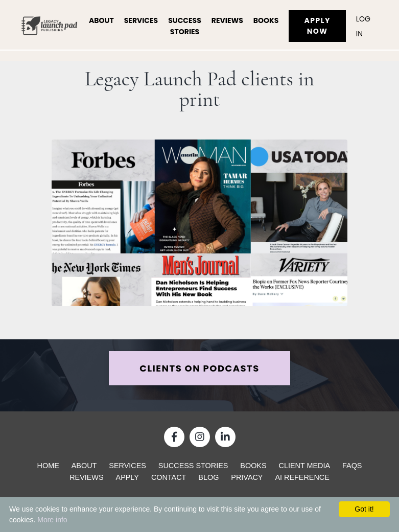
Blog (208, 477)
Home (48, 466)
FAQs (352, 466)
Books (266, 20)
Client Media (305, 466)
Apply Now (317, 26)
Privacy (247, 477)
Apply (127, 477)
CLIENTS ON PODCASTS (199, 368)
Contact (169, 477)
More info (52, 520)
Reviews (227, 20)
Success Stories (185, 26)
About (101, 20)
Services (141, 20)
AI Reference (302, 477)
